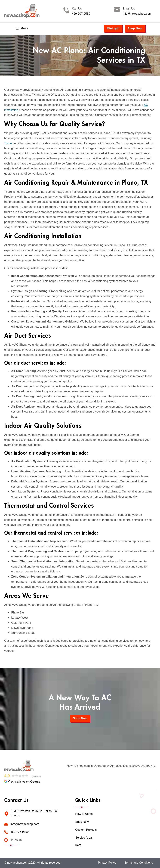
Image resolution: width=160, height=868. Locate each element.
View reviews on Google (22, 782)
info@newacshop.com (25, 824)
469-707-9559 (81, 14)
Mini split (113, 29)
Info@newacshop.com (137, 14)
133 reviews (36, 776)
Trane (8, 143)
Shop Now (135, 29)
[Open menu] (22, 29)
